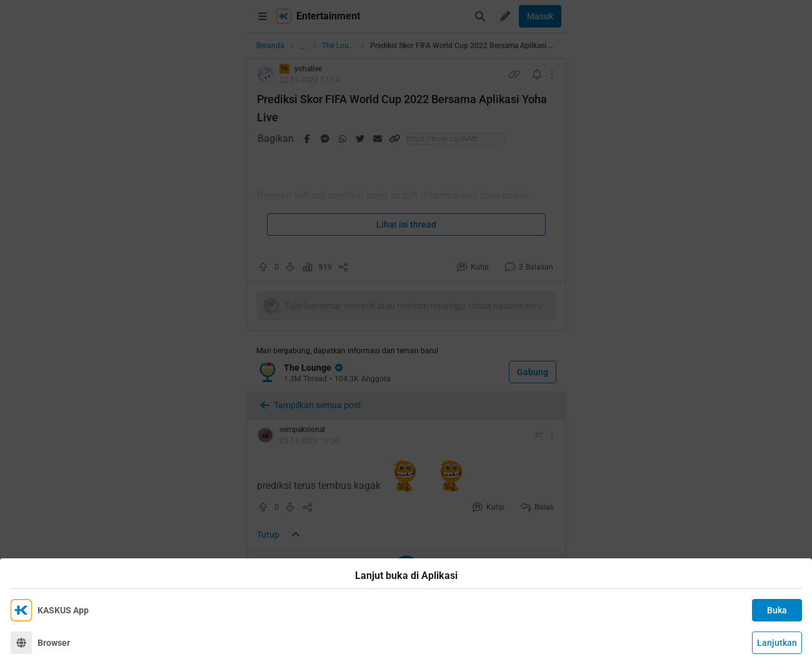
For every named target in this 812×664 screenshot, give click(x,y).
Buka (777, 610)
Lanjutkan (777, 643)
